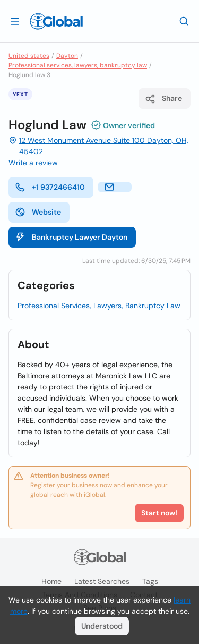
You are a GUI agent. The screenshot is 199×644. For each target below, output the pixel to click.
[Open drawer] (15, 21)
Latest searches (102, 581)
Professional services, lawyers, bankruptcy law (78, 65)
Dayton (67, 56)
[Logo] (56, 21)
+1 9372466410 (50, 187)
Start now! (159, 513)
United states (29, 56)
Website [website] (38, 212)
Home (51, 581)
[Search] (184, 21)
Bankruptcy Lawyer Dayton (71, 237)
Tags (150, 581)
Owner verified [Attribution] (123, 125)
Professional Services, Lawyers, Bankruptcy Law (99, 306)
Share (163, 99)
